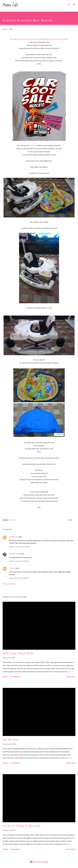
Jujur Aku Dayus (11, 739)
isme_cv (12, 568)
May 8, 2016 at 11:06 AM (19, 578)
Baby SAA (13, 520)
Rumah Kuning (15, 554)
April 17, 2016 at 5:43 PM (19, 561)
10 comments (15, 763)
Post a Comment (9, 584)
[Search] (69, 4)
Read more (71, 677)
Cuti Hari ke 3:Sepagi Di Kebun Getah (21, 826)
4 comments (15, 677)
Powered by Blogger (39, 862)
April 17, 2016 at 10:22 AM (20, 547)
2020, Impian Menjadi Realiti (18, 653)
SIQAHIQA (14, 537)
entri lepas (33, 145)
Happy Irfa (10, 5)
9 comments (15, 849)
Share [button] (70, 520)
